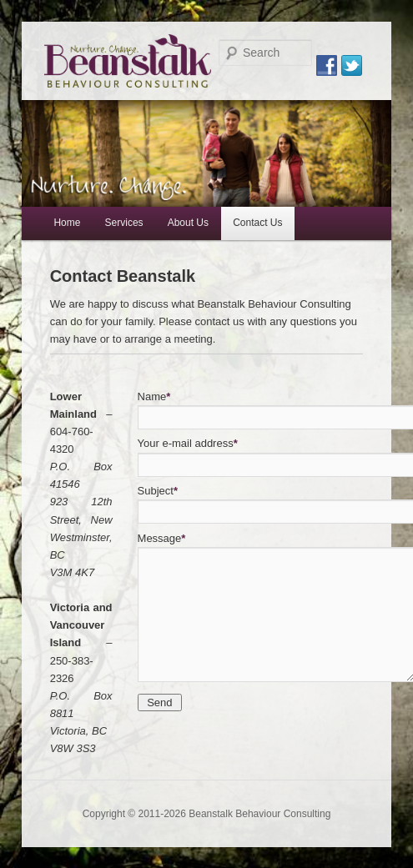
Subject (158, 491)
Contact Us (257, 223)
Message (162, 538)
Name (154, 396)
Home (67, 223)
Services (124, 223)
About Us (188, 223)
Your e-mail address (188, 443)
